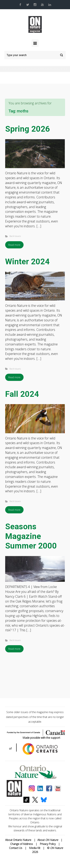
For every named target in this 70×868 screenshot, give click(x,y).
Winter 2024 (27, 262)
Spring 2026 (28, 129)
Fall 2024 (22, 394)
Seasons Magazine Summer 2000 (31, 536)
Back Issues (15, 236)
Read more (14, 245)
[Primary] (35, 43)
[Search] (35, 55)
